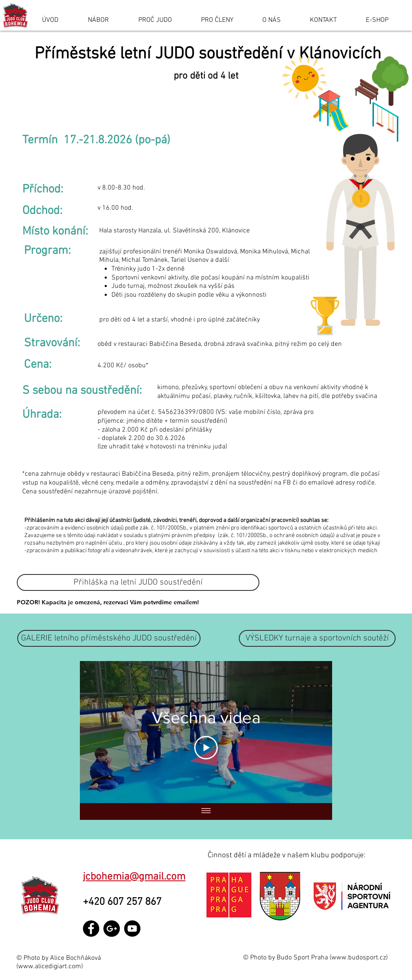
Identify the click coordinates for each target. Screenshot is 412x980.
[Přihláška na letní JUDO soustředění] (138, 582)
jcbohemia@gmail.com (134, 877)
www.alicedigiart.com (50, 967)
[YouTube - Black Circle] (132, 929)
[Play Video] (206, 748)
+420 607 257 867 (125, 902)
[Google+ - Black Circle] (112, 929)
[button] (317, 638)
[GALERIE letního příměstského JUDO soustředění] (109, 638)
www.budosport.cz (359, 958)
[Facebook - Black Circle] (91, 929)
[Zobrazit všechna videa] (206, 811)
